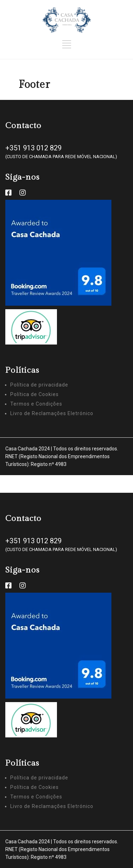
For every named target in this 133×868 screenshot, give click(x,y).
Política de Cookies (34, 394)
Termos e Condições (36, 404)
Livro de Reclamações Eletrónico (52, 413)
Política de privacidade (39, 385)
